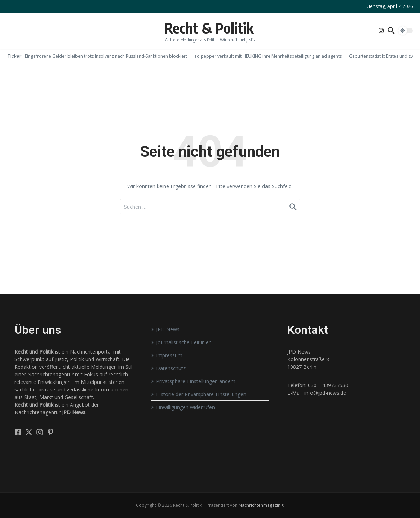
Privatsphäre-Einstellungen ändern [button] (193, 381)
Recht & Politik (209, 28)
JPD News (165, 329)
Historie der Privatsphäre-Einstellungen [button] (198, 394)
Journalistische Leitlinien (181, 342)
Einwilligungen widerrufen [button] (183, 407)
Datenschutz (168, 368)
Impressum (167, 355)
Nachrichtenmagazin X (261, 505)
